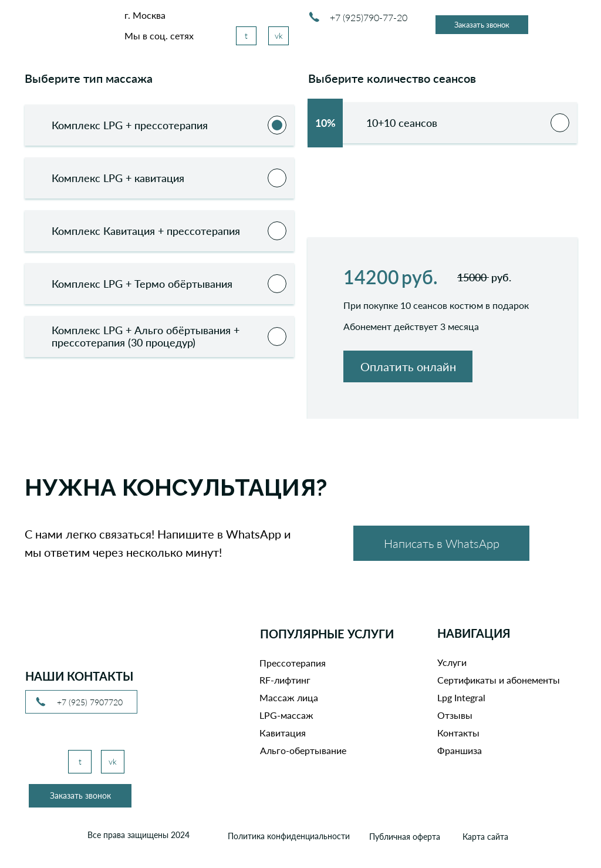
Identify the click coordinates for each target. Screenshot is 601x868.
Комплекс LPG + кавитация (118, 178)
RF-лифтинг (285, 680)
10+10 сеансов (376, 123)
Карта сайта (485, 837)
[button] (482, 25)
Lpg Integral (461, 697)
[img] (55, 27)
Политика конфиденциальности (289, 836)
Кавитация (283, 733)
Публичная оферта (405, 837)
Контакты (458, 733)
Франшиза (460, 750)
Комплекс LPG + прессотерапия (130, 125)
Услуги (452, 662)
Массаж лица (289, 697)
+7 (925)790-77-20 (369, 17)
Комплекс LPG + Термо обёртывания (142, 284)
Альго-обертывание (303, 750)
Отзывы (455, 715)
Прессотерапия (293, 663)
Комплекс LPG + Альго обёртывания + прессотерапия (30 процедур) (146, 336)
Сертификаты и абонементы (499, 680)
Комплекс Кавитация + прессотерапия (146, 231)
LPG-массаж (286, 715)
